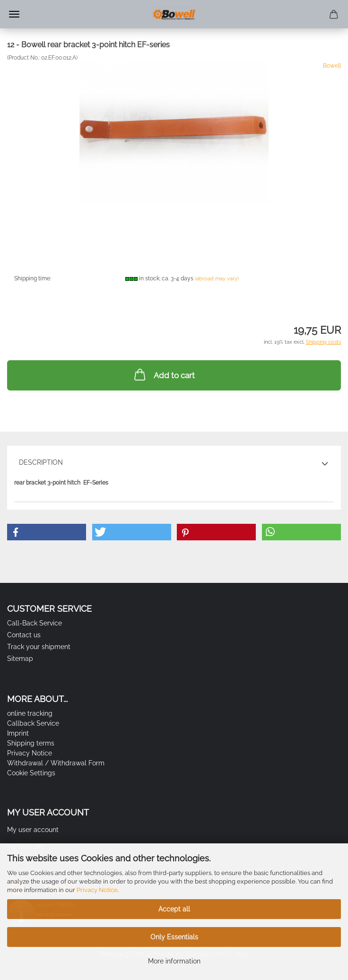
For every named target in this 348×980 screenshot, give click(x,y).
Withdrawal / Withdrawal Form (56, 763)
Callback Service (33, 723)
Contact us (24, 635)
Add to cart (164, 374)
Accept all (174, 909)
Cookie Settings (31, 773)
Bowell (332, 66)
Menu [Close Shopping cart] (14, 14)
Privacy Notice (97, 890)
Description (41, 462)
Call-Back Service (35, 623)
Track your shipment (39, 647)
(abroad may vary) (217, 279)
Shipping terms (31, 743)
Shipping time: (33, 278)
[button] (47, 532)
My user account (33, 830)
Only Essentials (174, 937)
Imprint (18, 733)
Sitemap (20, 659)
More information (174, 961)
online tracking (30, 713)
